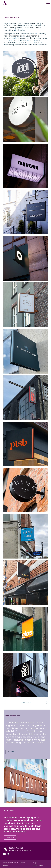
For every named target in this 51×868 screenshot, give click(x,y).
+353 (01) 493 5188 (15, 848)
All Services (25, 703)
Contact (10, 837)
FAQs (35, 863)
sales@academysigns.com (20, 850)
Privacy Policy (38, 865)
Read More (12, 752)
